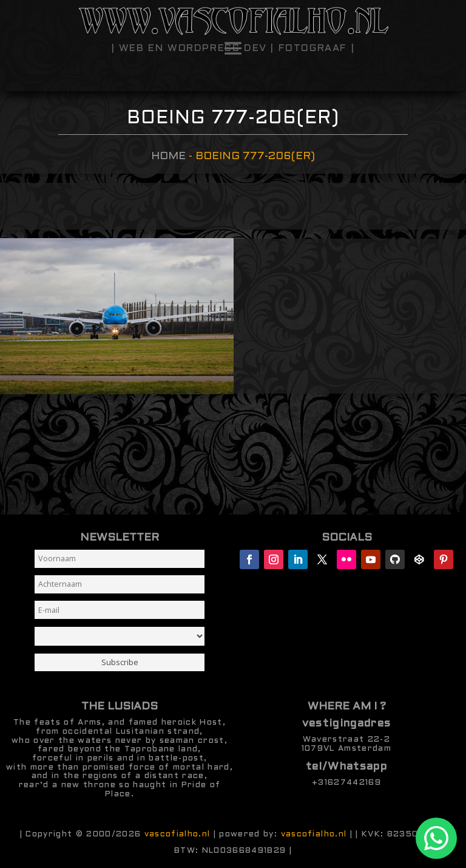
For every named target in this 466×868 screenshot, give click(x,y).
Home (168, 156)
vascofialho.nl (177, 834)
